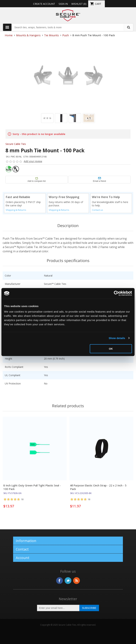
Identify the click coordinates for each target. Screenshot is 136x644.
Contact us (97, 210)
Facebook (59, 581)
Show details (117, 338)
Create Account (44, 4)
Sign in (63, 4)
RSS (76, 581)
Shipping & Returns (16, 210)
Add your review (33, 161)
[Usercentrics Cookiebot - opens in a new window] (116, 293)
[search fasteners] (128, 27)
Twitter (68, 581)
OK (111, 349)
